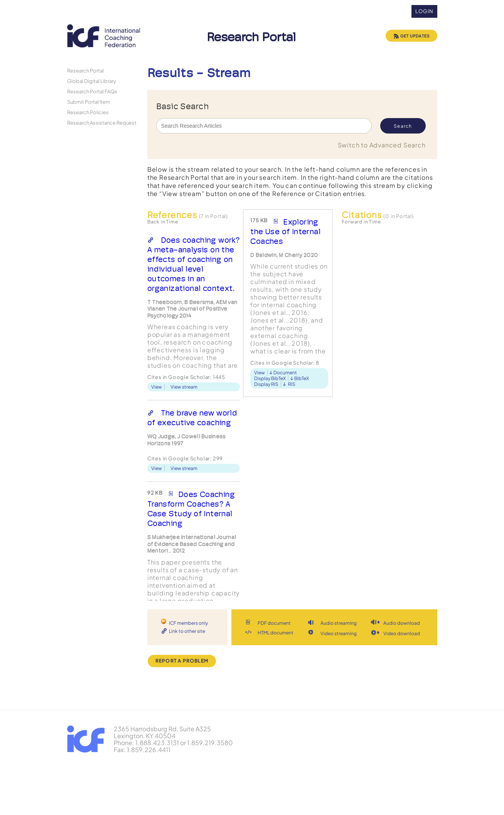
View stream (184, 387)
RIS (292, 384)
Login (424, 11)
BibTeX (302, 378)
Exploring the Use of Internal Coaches (285, 232)
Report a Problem (182, 661)
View (157, 387)
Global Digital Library (92, 81)
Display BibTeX (270, 378)
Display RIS (266, 384)
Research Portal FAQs (92, 91)
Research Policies (88, 112)
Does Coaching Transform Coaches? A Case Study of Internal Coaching (191, 509)
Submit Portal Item (89, 102)
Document (285, 373)
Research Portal (85, 70)
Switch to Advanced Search (382, 145)
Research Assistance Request (102, 123)
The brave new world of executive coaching (192, 418)
